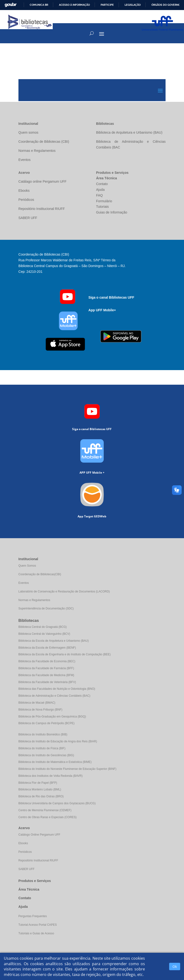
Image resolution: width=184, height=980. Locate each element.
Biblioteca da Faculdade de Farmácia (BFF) (46, 668)
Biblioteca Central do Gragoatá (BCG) (43, 627)
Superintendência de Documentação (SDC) (46, 608)
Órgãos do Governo (166, 5)
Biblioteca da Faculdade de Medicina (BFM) (46, 675)
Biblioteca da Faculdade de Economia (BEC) (47, 661)
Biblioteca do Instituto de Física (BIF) (42, 748)
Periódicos (25, 852)
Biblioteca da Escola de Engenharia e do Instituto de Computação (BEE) (65, 654)
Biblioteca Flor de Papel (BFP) (38, 783)
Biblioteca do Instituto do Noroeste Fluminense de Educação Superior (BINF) (67, 769)
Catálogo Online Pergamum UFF (39, 835)
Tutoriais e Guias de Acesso (36, 933)
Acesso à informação (74, 5)
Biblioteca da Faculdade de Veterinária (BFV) (47, 682)
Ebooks (23, 843)
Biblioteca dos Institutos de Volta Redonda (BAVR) (51, 776)
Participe (107, 5)
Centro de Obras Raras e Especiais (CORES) (48, 817)
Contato (25, 898)
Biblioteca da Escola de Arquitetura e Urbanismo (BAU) (54, 641)
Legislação (133, 5)
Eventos (24, 583)
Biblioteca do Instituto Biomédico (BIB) (43, 734)
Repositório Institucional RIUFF (38, 860)
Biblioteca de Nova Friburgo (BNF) (40, 710)
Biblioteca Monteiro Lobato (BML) (40, 789)
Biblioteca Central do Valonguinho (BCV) (44, 634)
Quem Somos (27, 566)
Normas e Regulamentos (34, 600)
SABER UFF (26, 869)
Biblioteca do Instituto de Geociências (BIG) (46, 755)
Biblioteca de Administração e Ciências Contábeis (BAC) (54, 696)
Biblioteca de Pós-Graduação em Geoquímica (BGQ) (52, 717)
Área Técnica (29, 889)
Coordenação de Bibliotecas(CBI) (40, 574)
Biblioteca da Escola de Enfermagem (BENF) (47, 648)
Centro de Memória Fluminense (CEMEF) (45, 810)
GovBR (11, 5)
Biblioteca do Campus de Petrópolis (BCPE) (46, 723)
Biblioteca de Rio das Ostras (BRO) (41, 796)
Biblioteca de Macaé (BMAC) (37, 703)
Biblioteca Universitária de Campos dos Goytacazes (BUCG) (57, 803)
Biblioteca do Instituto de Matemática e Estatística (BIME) (55, 762)
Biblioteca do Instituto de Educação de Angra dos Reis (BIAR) (58, 741)
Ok (175, 966)
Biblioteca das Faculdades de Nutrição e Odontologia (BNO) (57, 689)
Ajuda (23, 907)
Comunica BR (39, 5)
